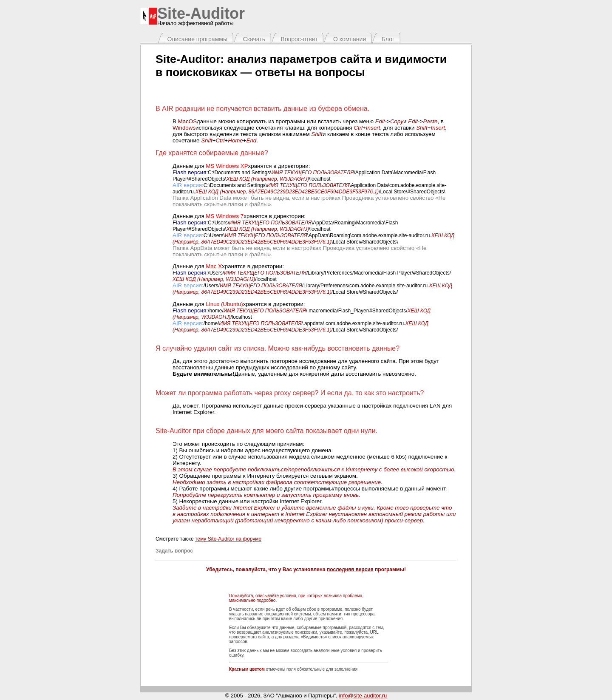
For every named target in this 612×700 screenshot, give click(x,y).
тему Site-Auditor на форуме (228, 539)
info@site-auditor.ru (363, 696)
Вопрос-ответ (299, 39)
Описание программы (197, 39)
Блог (388, 39)
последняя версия (350, 570)
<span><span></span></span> (256, 95)
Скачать (254, 39)
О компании (350, 39)
